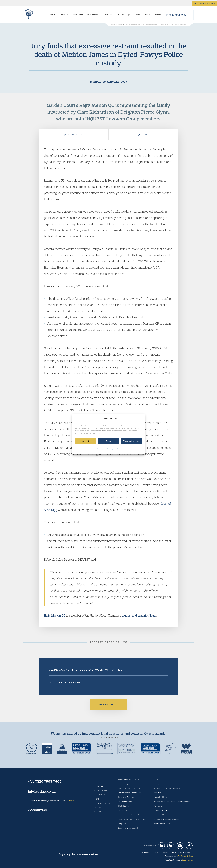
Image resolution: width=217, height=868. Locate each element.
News (97, 799)
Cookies (103, 449)
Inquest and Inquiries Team (139, 615)
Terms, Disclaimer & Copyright (183, 852)
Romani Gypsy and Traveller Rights (166, 819)
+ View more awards (109, 738)
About (52, 15)
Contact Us (74, 135)
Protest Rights (159, 815)
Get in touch (108, 704)
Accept (86, 441)
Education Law (123, 810)
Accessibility (146, 852)
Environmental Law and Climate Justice (132, 819)
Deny (108, 441)
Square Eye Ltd (188, 860)
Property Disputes (161, 810)
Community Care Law (126, 797)
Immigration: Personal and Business (167, 788)
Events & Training (102, 803)
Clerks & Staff (77, 15)
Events (138, 15)
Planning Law (159, 806)
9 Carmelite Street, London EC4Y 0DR (51, 801)
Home (97, 778)
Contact (157, 15)
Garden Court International (128, 828)
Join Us (147, 15)
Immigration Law (160, 784)
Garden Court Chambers (29, 15)
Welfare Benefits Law (162, 824)
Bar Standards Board (186, 856)
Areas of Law (92, 15)
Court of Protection (125, 801)
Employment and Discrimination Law (131, 815)
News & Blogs (124, 15)
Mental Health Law (161, 797)
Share (144, 135)
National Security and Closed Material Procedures (172, 801)
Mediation (158, 793)
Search (191, 15)
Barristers (64, 15)
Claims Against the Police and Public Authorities (86, 670)
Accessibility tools (205, 4)
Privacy (113, 449)
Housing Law (159, 779)
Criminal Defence (124, 806)
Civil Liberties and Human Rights (129, 788)
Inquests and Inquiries (66, 682)
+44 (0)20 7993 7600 (175, 15)
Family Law (122, 824)
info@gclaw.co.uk (42, 791)
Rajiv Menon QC (55, 615)
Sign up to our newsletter (79, 854)
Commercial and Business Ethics (130, 793)
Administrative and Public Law (129, 779)
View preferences (131, 441)
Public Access (109, 15)
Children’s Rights (124, 784)
